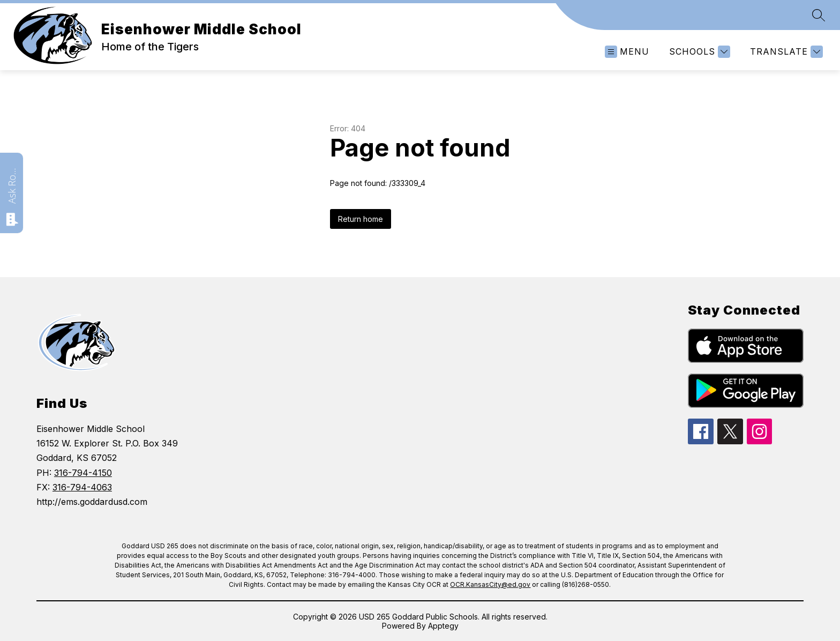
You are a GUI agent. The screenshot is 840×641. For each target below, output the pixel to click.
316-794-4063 (82, 487)
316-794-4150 (83, 473)
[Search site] (819, 15)
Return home (361, 219)
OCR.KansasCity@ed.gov (490, 584)
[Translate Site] (785, 52)
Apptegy (443, 626)
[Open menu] (627, 52)
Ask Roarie (12, 185)
